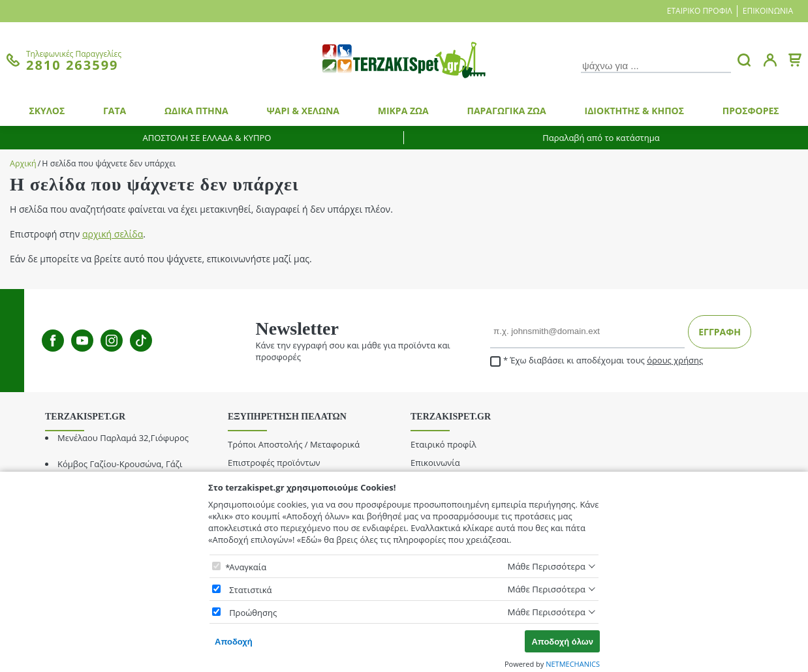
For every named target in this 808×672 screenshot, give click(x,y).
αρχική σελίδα (113, 234)
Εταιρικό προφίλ (700, 11)
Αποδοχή (234, 642)
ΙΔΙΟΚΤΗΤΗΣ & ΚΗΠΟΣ (635, 111)
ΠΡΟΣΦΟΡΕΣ (751, 111)
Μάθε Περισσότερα (546, 566)
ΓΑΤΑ (115, 111)
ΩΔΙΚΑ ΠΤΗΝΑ (196, 111)
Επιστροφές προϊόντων (274, 463)
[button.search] (744, 60)
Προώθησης (253, 613)
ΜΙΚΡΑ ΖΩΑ (403, 111)
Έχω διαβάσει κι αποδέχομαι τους (597, 360)
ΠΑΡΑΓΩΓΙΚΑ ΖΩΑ (506, 111)
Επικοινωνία (768, 11)
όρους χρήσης (675, 360)
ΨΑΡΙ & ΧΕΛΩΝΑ (303, 111)
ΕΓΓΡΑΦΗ (720, 332)
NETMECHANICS (573, 664)
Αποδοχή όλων (562, 642)
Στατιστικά (250, 590)
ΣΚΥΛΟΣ (47, 111)
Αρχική (23, 163)
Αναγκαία (248, 567)
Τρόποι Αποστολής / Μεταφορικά (294, 444)
